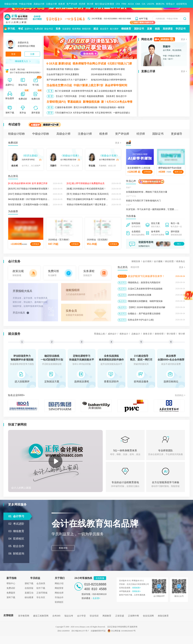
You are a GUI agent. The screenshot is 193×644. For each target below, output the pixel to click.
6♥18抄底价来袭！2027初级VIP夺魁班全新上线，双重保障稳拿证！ (41, 199)
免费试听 (39, 29)
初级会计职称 (11, 4)
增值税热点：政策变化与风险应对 (144, 282)
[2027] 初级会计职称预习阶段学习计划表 (28, 194)
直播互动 (29, 593)
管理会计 (170, 4)
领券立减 (178, 172)
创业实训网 (148, 616)
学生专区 (41, 597)
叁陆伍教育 (163, 616)
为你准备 (131, 216)
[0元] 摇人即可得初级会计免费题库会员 (86, 183)
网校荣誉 (59, 588)
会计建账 (158, 261)
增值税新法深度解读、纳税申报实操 (145, 301)
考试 (20, 29)
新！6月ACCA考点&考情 (117, 102)
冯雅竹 (53, 160)
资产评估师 (72, 4)
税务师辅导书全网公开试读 (89, 64)
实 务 (50, 91)
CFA (118, 4)
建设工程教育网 (41, 616)
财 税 (50, 107)
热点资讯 (13, 176)
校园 (157, 29)
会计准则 (147, 261)
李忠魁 (92, 160)
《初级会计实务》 (70, 156)
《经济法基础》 (30, 156)
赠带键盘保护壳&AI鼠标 (170, 168)
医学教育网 (24, 616)
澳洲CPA (160, 4)
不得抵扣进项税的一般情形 (112, 107)
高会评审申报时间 (116, 85)
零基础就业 (74, 102)
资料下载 (11, 597)
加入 (179, 244)
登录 (13, 54)
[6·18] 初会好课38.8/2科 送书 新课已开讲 (28, 183)
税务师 (62, 4)
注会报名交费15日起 (59, 85)
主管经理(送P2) (56, 102)
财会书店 (49, 29)
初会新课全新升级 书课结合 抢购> (63, 69)
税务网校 (76, 29)
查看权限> (136, 588)
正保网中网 (133, 616)
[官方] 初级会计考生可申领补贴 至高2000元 (88, 194)
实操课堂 (67, 29)
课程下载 (29, 583)
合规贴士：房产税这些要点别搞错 (144, 314)
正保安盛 (120, 616)
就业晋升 (104, 29)
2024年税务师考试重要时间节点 (106, 74)
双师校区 (59, 602)
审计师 (90, 4)
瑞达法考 (69, 616)
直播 (149, 29)
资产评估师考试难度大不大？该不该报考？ (67, 80)
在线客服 (100, 578)
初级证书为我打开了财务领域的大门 (143, 201)
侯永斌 (15, 160)
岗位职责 (169, 261)
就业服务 (14, 334)
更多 (183, 39)
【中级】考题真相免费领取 (91, 96)
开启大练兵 (19, 313)
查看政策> (136, 591)
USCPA (151, 4)
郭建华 (167, 47)
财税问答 (86, 29)
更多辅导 (177, 134)
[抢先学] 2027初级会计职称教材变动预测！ (29, 189)
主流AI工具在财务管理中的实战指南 (145, 289)
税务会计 (124, 334)
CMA (138, 4)
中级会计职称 (25, 4)
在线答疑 (29, 588)
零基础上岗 (99, 334)
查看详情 (63, 548)
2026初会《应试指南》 (98, 240)
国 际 (50, 113)
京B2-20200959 (63, 631)
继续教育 (126, 29)
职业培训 (94, 616)
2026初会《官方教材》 (59, 240)
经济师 (82, 4)
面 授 (50, 96)
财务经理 (159, 334)
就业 (96, 29)
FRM (124, 4)
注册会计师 (51, 4)
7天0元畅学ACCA (63, 113)
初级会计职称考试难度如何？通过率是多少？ (88, 204)
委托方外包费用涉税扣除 (85, 107)
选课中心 (29, 29)
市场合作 (59, 597)
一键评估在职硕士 (121, 113)
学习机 (11, 29)
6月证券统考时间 (103, 113)
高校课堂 (168, 29)
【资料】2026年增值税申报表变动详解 (147, 307)
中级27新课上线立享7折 (88, 85)
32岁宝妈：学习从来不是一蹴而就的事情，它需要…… (152, 209)
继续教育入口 (23, 61)
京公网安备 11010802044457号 (122, 631)
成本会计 (112, 334)
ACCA (131, 4)
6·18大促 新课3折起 (59, 64)
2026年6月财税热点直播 (140, 295)
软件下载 (41, 588)
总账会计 (136, 334)
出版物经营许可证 (98, 631)
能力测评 (114, 29)
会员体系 (41, 583)
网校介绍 (59, 583)
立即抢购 (147, 172)
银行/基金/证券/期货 (105, 4)
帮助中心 (11, 583)
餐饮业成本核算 (125, 91)
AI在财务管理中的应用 (82, 91)
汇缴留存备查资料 (64, 107)
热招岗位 (179, 395)
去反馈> (96, 598)
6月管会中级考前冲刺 (83, 113)
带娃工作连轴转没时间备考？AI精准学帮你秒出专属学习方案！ (97, 199)
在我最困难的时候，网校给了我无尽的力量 (147, 192)
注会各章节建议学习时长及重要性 (63, 74)
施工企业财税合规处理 (105, 91)
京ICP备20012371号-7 (80, 631)
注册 (32, 54)
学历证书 (181, 29)
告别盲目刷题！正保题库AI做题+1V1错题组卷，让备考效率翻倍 (39, 204)
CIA (143, 4)
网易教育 (107, 616)
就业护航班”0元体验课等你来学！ (146, 276)
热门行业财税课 (63, 91)
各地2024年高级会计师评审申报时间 (109, 80)
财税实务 (136, 261)
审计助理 (171, 334)
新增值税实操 (91, 102)
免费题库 (11, 593)
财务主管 (148, 334)
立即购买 (36, 244)
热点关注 (122, 276)
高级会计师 (39, 4)
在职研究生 (182, 4)
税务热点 (181, 261)
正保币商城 (42, 593)
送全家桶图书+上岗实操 (139, 168)
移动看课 (29, 597)
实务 (58, 29)
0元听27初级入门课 (120, 64)
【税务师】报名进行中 (116, 96)
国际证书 (139, 29)
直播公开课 (148, 71)
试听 (40, 160)
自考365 (56, 616)
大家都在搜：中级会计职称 (167, 19)
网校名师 (147, 39)
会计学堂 (81, 616)
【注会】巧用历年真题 (66, 96)
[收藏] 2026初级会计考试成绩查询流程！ (86, 189)
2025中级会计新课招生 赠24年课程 (108, 69)
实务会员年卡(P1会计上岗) (141, 320)
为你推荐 (13, 211)
